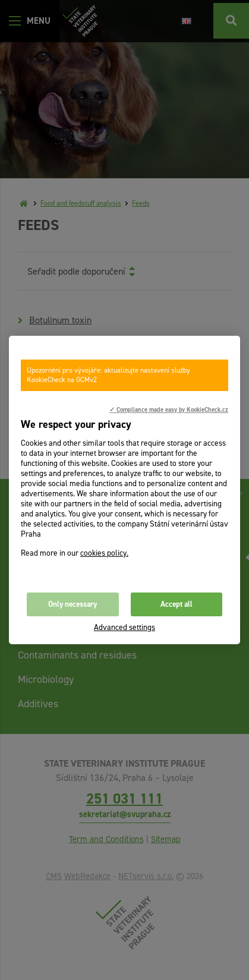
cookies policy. (104, 553)
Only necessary (73, 604)
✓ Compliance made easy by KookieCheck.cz (169, 409)
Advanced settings (124, 627)
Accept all (176, 604)
